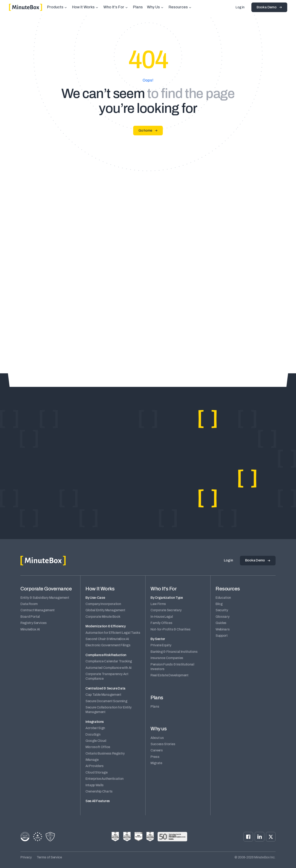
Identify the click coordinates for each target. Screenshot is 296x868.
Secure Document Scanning (106, 701)
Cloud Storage (97, 772)
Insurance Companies (167, 658)
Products (55, 7)
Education (223, 598)
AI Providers (95, 766)
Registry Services (34, 623)
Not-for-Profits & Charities (170, 629)
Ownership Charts (99, 791)
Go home (145, 130)
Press (155, 757)
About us (157, 738)
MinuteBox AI (30, 629)
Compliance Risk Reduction (106, 655)
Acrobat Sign (95, 728)
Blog (219, 604)
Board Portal (30, 617)
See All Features (98, 801)
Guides (221, 623)
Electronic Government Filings (108, 645)
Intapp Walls (95, 785)
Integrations (95, 722)
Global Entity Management (105, 610)
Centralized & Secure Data (105, 688)
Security (222, 610)
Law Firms (158, 604)
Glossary (222, 617)
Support (222, 636)
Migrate (156, 763)
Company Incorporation (103, 604)
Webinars (223, 629)
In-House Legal (162, 617)
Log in (240, 7)
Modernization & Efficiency (106, 626)
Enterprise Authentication (105, 779)
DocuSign (93, 734)
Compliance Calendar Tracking (109, 661)
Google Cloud (96, 741)
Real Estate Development (169, 675)
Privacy (26, 857)
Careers (157, 750)
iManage (92, 760)
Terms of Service (49, 857)
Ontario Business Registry (105, 753)
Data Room (29, 604)
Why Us (153, 7)
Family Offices (161, 623)
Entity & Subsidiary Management (45, 598)
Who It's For (114, 7)
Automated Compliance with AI (108, 668)
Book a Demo (267, 7)
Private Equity (161, 645)
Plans (138, 7)
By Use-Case (95, 598)
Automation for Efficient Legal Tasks (113, 633)
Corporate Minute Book (103, 617)
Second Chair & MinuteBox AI (107, 639)
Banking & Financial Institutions (174, 652)
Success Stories (163, 744)
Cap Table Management (103, 695)
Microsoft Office (98, 747)
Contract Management (38, 610)
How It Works (83, 7)
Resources (178, 7)
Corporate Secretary (166, 610)
